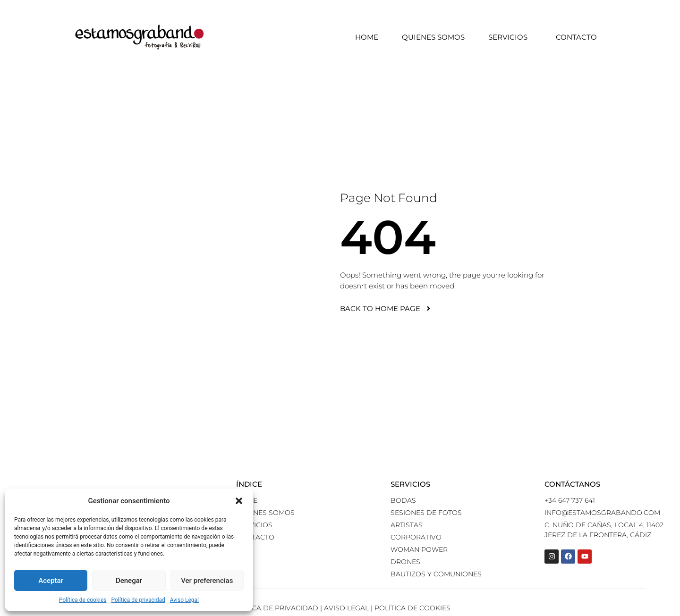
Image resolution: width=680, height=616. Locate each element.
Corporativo (416, 537)
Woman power (419, 549)
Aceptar (51, 581)
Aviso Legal (184, 600)
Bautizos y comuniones (436, 574)
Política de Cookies (412, 608)
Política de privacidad (138, 600)
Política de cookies (83, 600)
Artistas (407, 525)
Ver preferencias (207, 581)
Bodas (403, 500)
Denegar (129, 581)
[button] (239, 501)
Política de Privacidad (274, 608)
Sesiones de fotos (426, 513)
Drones (405, 562)
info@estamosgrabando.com (602, 513)
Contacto (576, 37)
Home (367, 37)
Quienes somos (433, 37)
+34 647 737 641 (570, 500)
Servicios (510, 37)
